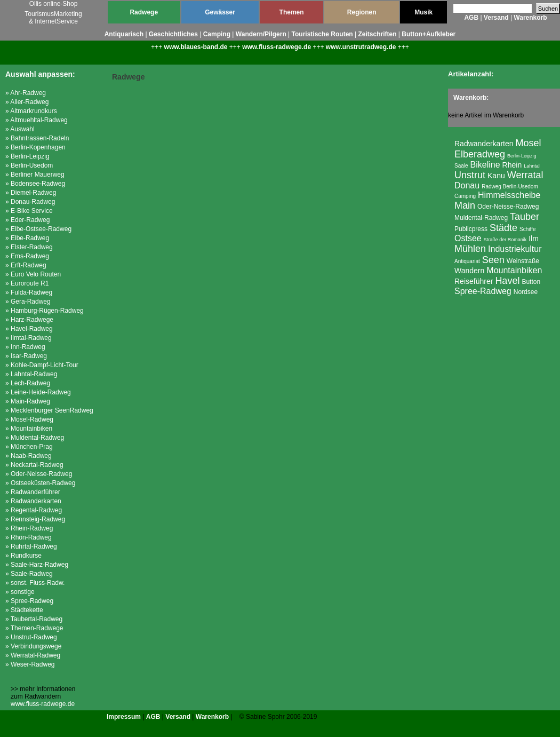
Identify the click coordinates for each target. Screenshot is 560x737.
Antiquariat (467, 261)
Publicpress (471, 229)
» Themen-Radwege (34, 628)
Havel (507, 281)
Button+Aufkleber (429, 34)
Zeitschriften (377, 34)
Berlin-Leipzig (522, 156)
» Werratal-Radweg (33, 655)
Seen (493, 260)
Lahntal (532, 166)
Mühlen (470, 249)
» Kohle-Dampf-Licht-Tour (42, 365)
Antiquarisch (124, 34)
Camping (217, 34)
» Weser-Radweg (30, 664)
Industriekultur (515, 249)
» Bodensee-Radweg (35, 184)
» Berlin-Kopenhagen (35, 147)
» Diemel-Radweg (31, 193)
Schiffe (527, 229)
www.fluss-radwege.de (277, 47)
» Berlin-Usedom (29, 165)
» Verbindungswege (33, 646)
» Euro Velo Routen (33, 274)
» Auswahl (20, 129)
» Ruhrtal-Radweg (31, 546)
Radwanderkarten (484, 144)
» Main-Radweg (28, 401)
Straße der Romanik (505, 240)
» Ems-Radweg (27, 256)
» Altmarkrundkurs (31, 111)
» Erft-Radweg (26, 265)
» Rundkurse (23, 556)
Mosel (529, 143)
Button (531, 282)
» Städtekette (24, 610)
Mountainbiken (514, 270)
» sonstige (20, 592)
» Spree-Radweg (29, 601)
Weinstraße (523, 261)
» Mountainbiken (29, 429)
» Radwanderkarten (33, 501)
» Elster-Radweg (29, 247)
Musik (423, 12)
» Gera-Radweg (28, 302)
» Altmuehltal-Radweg (37, 120)
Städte (503, 228)
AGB (471, 18)
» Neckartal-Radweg (34, 465)
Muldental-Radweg (481, 218)
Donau (467, 185)
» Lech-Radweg (28, 383)
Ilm (534, 239)
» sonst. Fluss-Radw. (35, 583)
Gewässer (220, 12)
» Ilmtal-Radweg (29, 338)
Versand (496, 18)
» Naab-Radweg (29, 456)
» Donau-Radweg (30, 202)
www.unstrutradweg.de (361, 47)
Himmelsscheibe (509, 195)
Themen (292, 12)
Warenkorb (530, 18)
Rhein (512, 165)
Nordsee (526, 292)
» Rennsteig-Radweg (35, 519)
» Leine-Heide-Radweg (38, 392)
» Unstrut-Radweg (31, 637)
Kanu (496, 176)
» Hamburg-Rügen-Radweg (45, 311)
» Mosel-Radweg (29, 419)
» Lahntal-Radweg (31, 374)
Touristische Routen (322, 34)
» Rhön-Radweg (29, 537)
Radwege (144, 12)
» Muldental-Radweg (35, 438)
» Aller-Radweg (27, 102)
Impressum (124, 717)
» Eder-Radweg (27, 220)
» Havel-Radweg (29, 329)
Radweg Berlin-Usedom (510, 187)
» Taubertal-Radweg (34, 619)
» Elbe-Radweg (27, 238)
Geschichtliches (173, 34)
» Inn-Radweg (25, 347)
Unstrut (470, 175)
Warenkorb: (471, 98)
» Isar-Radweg (26, 356)
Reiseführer (474, 281)
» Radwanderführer (33, 492)
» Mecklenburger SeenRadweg (49, 410)
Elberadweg (480, 154)
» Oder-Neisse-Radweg (39, 474)
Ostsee (468, 238)
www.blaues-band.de (196, 47)
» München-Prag (29, 447)
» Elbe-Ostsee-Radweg (38, 229)
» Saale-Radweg (29, 574)
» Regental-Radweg (34, 510)
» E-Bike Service (29, 211)
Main (465, 205)
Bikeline (485, 165)
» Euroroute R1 (27, 283)
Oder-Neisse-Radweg (508, 207)
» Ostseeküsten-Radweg (40, 483)
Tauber (525, 217)
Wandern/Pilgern (261, 34)
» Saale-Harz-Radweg (37, 565)
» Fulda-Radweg (29, 292)
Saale (461, 166)
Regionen (362, 12)
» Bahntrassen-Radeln (37, 138)
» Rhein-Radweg (29, 528)
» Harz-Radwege (29, 320)
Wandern (469, 271)
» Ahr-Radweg (26, 93)
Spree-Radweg (483, 291)
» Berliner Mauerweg (35, 175)
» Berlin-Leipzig (27, 156)
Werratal (525, 175)
